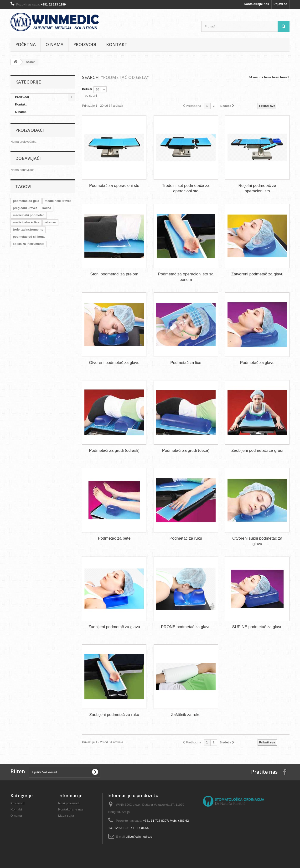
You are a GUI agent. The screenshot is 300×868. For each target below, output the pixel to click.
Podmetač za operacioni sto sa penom (186, 277)
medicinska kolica (26, 222)
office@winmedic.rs (139, 837)
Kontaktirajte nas (256, 4)
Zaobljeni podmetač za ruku (114, 715)
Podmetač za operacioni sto (114, 186)
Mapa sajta (66, 816)
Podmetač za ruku (186, 538)
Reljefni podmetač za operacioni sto (257, 188)
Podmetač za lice (186, 363)
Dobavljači (28, 158)
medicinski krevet (58, 201)
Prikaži (87, 89)
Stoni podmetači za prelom (114, 274)
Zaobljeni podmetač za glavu (114, 627)
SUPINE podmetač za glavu (257, 627)
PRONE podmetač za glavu (186, 627)
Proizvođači (30, 130)
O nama (54, 44)
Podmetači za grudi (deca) (186, 450)
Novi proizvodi (69, 803)
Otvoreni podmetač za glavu (114, 363)
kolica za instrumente (29, 244)
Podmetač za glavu (257, 363)
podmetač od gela (26, 201)
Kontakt (117, 44)
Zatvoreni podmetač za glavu (257, 274)
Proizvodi (85, 44)
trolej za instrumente (28, 229)
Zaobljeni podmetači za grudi (257, 450)
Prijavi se (280, 4)
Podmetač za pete (114, 538)
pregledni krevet (25, 208)
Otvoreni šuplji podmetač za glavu (257, 541)
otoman (50, 222)
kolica (47, 208)
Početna (26, 44)
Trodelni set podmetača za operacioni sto (186, 188)
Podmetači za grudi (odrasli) (114, 450)
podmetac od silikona (29, 237)
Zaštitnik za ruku (186, 715)
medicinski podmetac (29, 215)
